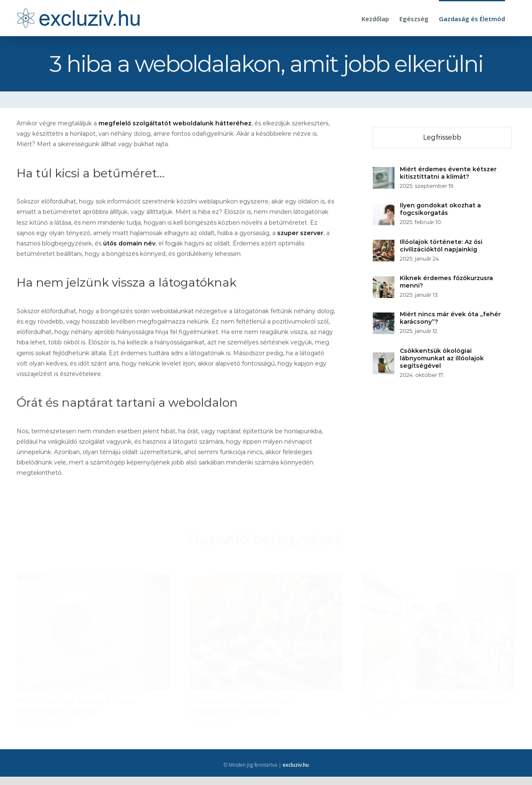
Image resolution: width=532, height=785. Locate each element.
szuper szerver (300, 234)
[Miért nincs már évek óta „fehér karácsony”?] (384, 317)
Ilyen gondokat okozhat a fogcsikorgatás (441, 209)
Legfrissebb (443, 137)
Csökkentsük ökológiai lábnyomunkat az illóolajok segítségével (442, 358)
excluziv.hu (296, 765)
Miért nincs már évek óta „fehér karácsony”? (451, 318)
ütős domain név (129, 244)
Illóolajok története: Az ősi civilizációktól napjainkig (442, 246)
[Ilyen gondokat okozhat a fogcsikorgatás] (384, 209)
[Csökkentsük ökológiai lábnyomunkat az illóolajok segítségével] (384, 357)
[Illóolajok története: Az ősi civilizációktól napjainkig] (384, 245)
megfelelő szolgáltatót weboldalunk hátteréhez (175, 124)
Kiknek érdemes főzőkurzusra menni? (447, 282)
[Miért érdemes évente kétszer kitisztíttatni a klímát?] (384, 172)
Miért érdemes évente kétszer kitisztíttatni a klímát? (449, 173)
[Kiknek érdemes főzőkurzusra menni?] (384, 281)
